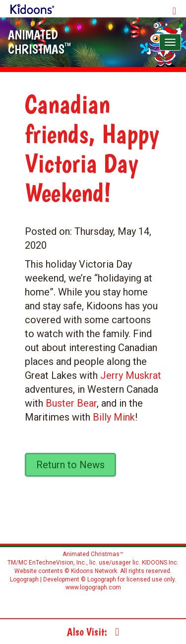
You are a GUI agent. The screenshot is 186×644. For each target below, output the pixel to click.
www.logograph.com (93, 587)
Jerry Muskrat (131, 375)
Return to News (70, 465)
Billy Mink (114, 417)
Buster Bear (71, 403)
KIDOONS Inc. (160, 563)
